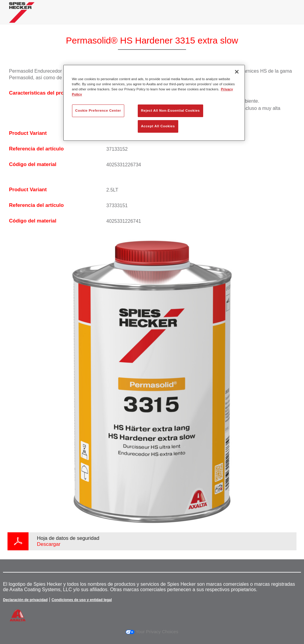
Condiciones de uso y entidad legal (82, 600)
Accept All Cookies (158, 126)
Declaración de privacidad (25, 600)
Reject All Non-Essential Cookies (170, 110)
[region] (154, 103)
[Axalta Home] (22, 17)
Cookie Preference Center (98, 110)
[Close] (237, 72)
